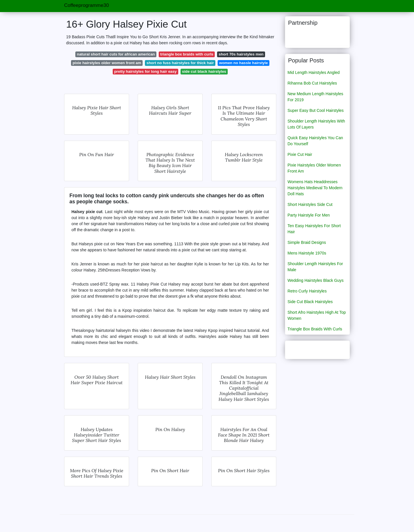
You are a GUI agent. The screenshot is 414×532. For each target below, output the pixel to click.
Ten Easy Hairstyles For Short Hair (314, 229)
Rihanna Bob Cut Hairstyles (312, 83)
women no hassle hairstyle (243, 63)
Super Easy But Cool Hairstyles (316, 110)
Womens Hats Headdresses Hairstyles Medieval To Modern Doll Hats (315, 188)
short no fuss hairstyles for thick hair (180, 63)
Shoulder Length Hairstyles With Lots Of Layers (316, 124)
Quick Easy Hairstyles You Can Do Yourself (315, 141)
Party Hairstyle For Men (309, 215)
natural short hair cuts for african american (116, 54)
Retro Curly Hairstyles (307, 291)
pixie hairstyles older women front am (107, 63)
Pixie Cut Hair (300, 154)
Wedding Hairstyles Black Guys (316, 280)
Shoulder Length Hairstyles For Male (315, 267)
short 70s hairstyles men (241, 54)
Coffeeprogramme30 (87, 5)
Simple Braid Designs (307, 242)
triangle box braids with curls (187, 54)
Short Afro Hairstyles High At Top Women (317, 315)
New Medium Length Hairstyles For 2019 (315, 97)
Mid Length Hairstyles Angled (314, 72)
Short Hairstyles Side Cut (310, 204)
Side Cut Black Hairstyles (310, 302)
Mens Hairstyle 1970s (307, 253)
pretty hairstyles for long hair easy (145, 71)
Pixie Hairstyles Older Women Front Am (314, 168)
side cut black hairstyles (204, 71)
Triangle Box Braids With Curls (315, 329)
